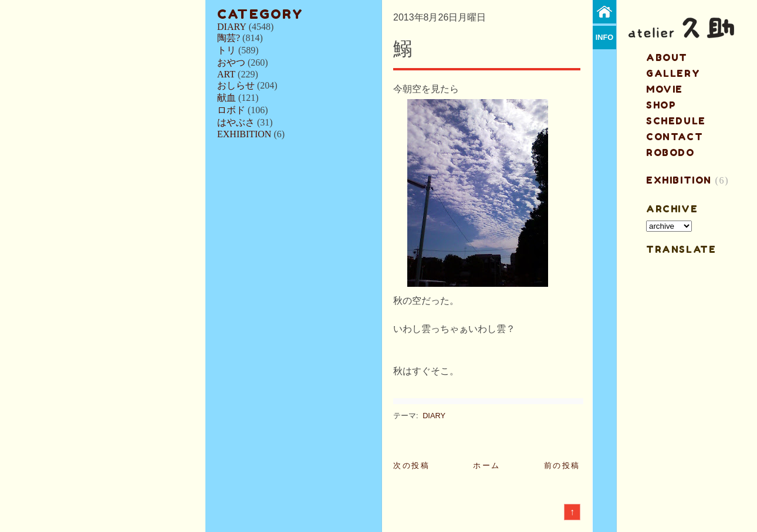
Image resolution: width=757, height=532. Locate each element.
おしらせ (236, 85)
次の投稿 (411, 465)
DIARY (232, 27)
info (605, 37)
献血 (227, 98)
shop (661, 105)
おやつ (231, 62)
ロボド (231, 110)
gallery (673, 73)
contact (675, 137)
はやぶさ (236, 122)
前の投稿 (562, 465)
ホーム (487, 465)
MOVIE (665, 89)
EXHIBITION (244, 134)
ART (226, 74)
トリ (227, 50)
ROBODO (670, 153)
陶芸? (229, 38)
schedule (676, 121)
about (667, 57)
